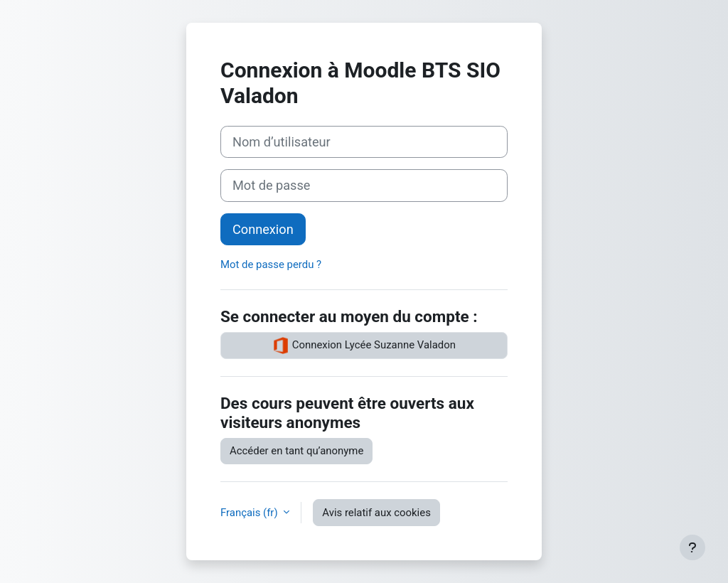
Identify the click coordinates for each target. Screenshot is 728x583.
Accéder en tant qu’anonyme (296, 451)
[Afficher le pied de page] (692, 547)
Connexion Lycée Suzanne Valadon (364, 346)
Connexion (263, 229)
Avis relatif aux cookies (376, 513)
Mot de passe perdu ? (271, 264)
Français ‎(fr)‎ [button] (250, 513)
